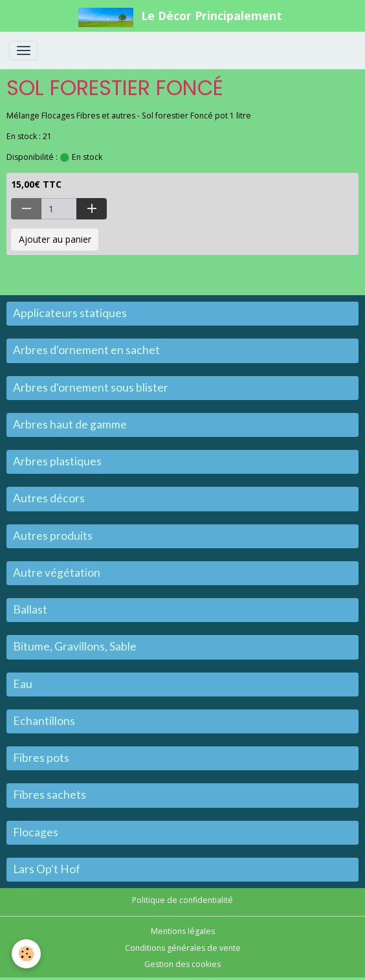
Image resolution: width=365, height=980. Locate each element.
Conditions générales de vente (183, 948)
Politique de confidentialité (182, 900)
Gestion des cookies (182, 964)
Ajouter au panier (55, 239)
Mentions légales (183, 931)
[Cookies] (26, 954)
